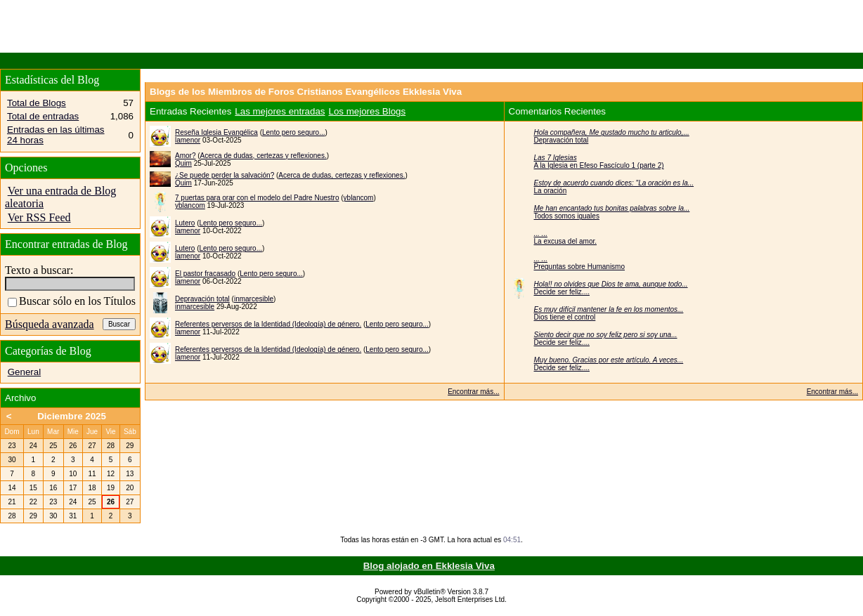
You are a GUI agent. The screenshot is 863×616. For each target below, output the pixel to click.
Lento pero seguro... (294, 132)
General (24, 372)
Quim (183, 163)
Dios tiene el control (565, 317)
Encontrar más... (473, 392)
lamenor (188, 140)
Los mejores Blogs (368, 111)
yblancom (359, 198)
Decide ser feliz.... (562, 292)
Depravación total (202, 299)
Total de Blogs (37, 103)
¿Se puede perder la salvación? (225, 175)
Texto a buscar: (39, 270)
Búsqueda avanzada (50, 324)
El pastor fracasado (205, 274)
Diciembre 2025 (72, 416)
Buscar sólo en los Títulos (72, 301)
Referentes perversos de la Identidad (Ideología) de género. (268, 324)
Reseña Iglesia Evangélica (216, 132)
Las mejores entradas (280, 111)
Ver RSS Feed (39, 217)
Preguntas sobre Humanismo (580, 267)
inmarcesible (254, 299)
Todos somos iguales (567, 216)
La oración (551, 191)
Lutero (185, 223)
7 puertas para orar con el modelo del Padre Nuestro (257, 198)
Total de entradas (43, 116)
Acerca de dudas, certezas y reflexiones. (264, 156)
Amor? (185, 156)
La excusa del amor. (566, 241)
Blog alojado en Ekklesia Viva (429, 566)
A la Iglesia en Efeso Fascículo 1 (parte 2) (599, 165)
